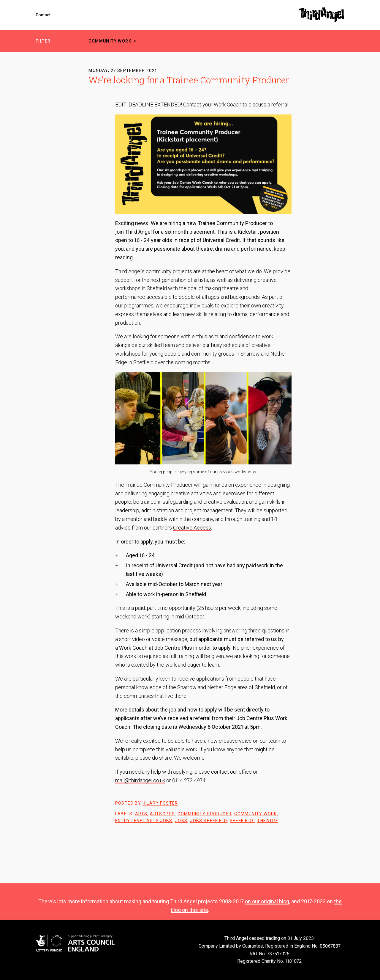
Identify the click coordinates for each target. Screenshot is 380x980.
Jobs (181, 821)
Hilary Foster (160, 803)
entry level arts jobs (144, 821)
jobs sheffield (209, 821)
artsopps (162, 814)
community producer (205, 814)
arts (141, 814)
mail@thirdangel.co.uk (140, 780)
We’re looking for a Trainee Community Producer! (190, 80)
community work (110, 41)
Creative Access (192, 528)
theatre (268, 821)
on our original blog (267, 901)
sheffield (242, 821)
